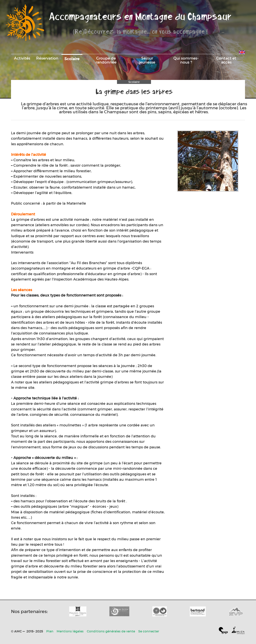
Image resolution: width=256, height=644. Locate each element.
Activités (22, 58)
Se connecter (149, 631)
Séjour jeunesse (147, 60)
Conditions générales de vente (111, 631)
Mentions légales (70, 631)
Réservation (47, 58)
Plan (50, 631)
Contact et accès (226, 60)
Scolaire (72, 59)
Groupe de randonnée (106, 60)
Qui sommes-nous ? (186, 60)
